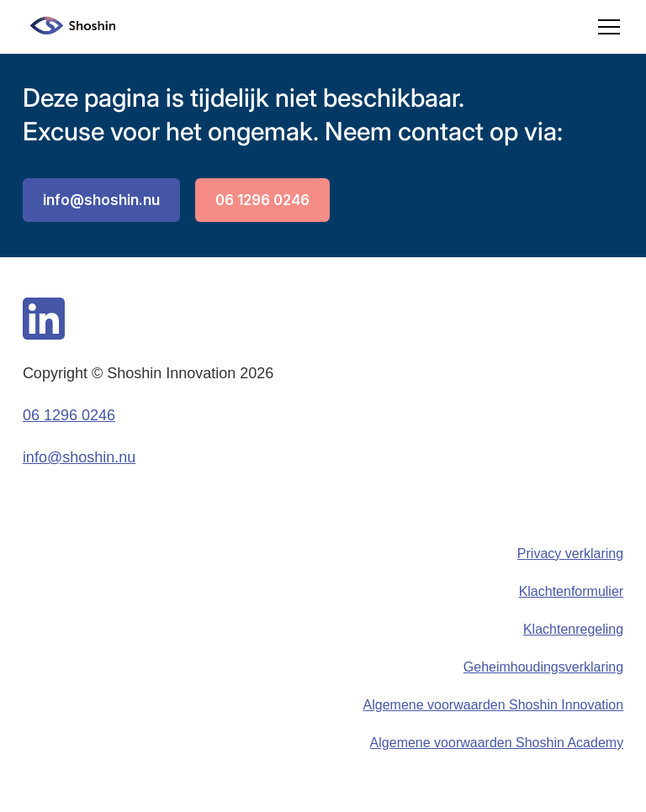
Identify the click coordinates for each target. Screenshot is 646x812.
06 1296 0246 (262, 200)
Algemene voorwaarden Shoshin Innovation (494, 705)
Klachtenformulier (572, 591)
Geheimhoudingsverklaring (543, 667)
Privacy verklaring (570, 554)
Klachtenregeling (573, 629)
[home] (69, 27)
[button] (606, 27)
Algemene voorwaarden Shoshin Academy (497, 743)
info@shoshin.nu (101, 200)
